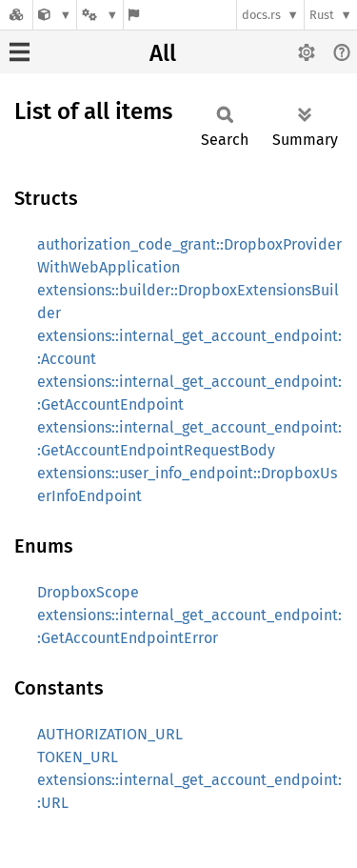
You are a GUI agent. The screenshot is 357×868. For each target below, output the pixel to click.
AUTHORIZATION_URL (110, 734)
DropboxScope (88, 592)
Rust (322, 15)
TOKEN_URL (78, 757)
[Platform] (100, 15)
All (163, 53)
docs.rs (261, 15)
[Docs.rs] (16, 15)
